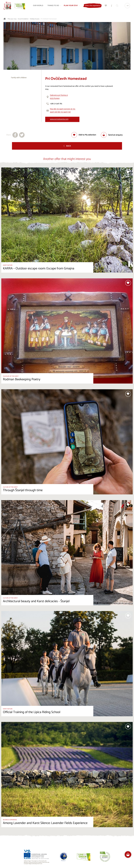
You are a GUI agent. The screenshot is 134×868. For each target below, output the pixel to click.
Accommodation (23, 19)
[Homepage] (8, 6)
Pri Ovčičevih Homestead (49, 19)
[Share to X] (22, 135)
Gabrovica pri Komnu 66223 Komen (59, 97)
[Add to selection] (84, 135)
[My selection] (105, 6)
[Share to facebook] (15, 135)
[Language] (127, 6)
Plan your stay (12, 19)
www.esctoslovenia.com (59, 119)
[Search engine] (117, 6)
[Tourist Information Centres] (111, 6)
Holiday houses (35, 19)
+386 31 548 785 (56, 104)
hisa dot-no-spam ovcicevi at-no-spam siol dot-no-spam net (63, 111)
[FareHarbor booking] (128, 855)
